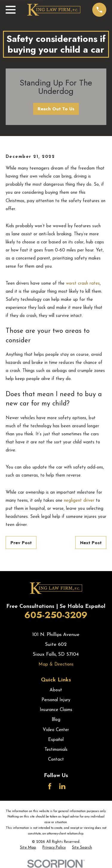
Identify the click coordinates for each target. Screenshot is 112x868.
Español (56, 740)
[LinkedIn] (62, 786)
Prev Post (21, 543)
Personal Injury (56, 700)
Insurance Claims (56, 710)
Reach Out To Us (56, 109)
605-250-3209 (56, 615)
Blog (56, 720)
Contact (56, 760)
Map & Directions (56, 665)
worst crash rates (83, 284)
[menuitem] (28, 848)
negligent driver (79, 501)
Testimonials (56, 750)
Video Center (56, 730)
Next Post (91, 543)
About (56, 690)
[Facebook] (50, 786)
